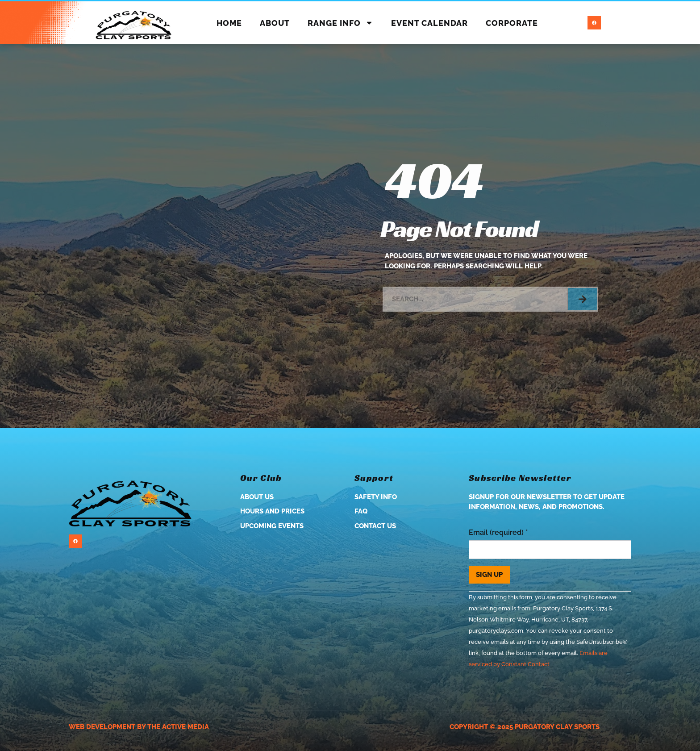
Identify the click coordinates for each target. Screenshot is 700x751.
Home (229, 23)
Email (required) (498, 532)
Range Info (340, 23)
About (275, 23)
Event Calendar (429, 23)
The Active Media (178, 727)
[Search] (582, 299)
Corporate (512, 23)
